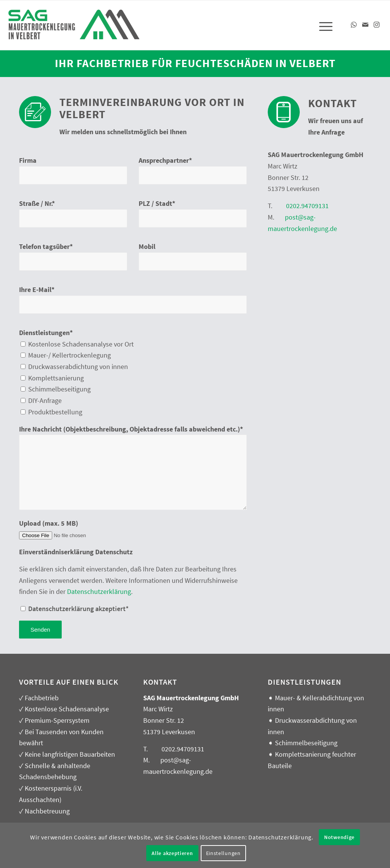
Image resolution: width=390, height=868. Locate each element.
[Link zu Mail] (365, 25)
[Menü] (323, 25)
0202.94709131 (307, 206)
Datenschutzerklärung (99, 591)
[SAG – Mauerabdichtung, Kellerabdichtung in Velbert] (74, 30)
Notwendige (339, 837)
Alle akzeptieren (172, 853)
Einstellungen (223, 853)
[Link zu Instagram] (377, 25)
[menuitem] (323, 25)
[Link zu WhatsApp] (354, 25)
